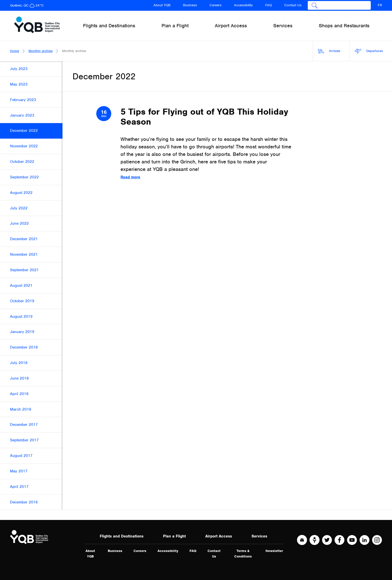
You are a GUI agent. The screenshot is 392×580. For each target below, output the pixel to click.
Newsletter (274, 551)
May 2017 (19, 471)
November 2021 (24, 254)
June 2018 (19, 378)
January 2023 (22, 115)
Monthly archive (40, 51)
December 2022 (24, 131)
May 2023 (19, 84)
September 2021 (24, 270)
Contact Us (293, 5)
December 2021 (24, 239)
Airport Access (219, 536)
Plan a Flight (174, 536)
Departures (369, 51)
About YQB (162, 5)
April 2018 (19, 394)
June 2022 (19, 223)
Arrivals (329, 51)
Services (259, 536)
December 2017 (24, 425)
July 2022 (19, 208)
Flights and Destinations (122, 536)
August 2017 (21, 456)
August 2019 (21, 317)
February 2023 (23, 100)
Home (14, 51)
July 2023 (19, 69)
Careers (215, 5)
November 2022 (24, 146)
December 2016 (24, 502)
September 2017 (24, 440)
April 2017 (19, 487)
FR (380, 5)
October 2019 (22, 301)
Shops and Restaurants (344, 26)
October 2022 (22, 162)
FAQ (268, 5)
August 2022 (21, 193)
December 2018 (24, 347)
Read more (130, 177)
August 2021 (21, 285)
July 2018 (19, 363)
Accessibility (243, 5)
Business (190, 5)
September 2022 (24, 177)
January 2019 (22, 332)
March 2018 (21, 409)
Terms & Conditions (243, 554)
